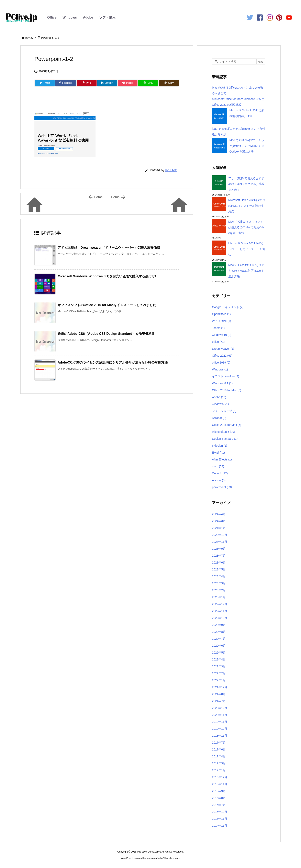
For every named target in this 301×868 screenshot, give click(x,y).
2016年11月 (220, 784)
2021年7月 (219, 701)
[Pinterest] (87, 83)
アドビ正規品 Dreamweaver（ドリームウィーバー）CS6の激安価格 (109, 248)
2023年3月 (219, 583)
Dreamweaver (223, 349)
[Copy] (169, 83)
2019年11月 (220, 722)
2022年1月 (219, 680)
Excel (218, 453)
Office (52, 17)
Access (219, 480)
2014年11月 (220, 826)
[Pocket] (128, 83)
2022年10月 (220, 618)
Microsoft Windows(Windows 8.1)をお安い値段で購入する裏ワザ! (107, 276)
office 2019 (221, 363)
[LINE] (148, 83)
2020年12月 (220, 708)
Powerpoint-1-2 (50, 38)
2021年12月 (220, 687)
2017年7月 (219, 743)
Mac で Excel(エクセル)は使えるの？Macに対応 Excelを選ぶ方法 (246, 271)
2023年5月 (219, 569)
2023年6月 (219, 563)
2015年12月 (220, 812)
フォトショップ (224, 411)
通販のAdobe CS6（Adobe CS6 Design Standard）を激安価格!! (106, 334)
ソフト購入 (107, 17)
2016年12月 (220, 777)
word (218, 466)
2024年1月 (219, 528)
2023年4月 (219, 576)
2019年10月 (220, 729)
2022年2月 (219, 673)
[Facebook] (66, 83)
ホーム (29, 38)
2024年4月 (219, 514)
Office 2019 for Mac (227, 390)
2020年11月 (220, 715)
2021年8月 (219, 694)
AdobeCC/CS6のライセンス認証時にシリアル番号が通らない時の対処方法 (113, 362)
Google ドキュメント (228, 307)
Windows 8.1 (222, 383)
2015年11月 (220, 819)
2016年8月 (219, 798)
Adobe (88, 17)
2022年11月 (220, 611)
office (218, 342)
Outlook (220, 473)
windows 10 (222, 335)
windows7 (220, 404)
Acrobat (219, 418)
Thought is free (171, 858)
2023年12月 (220, 535)
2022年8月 (219, 632)
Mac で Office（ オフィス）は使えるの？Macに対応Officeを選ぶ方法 (247, 227)
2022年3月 (219, 666)
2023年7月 (219, 556)
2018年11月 (220, 736)
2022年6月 (219, 646)
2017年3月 (219, 763)
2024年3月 (219, 521)
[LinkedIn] (107, 83)
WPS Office (221, 321)
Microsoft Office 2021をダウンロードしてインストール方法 (247, 249)
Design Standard (225, 439)
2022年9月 (219, 625)
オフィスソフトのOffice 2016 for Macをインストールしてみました (107, 305)
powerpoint (222, 487)
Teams (218, 328)
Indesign (220, 446)
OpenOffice (221, 314)
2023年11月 (220, 542)
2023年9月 (219, 549)
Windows (70, 17)
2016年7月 (219, 805)
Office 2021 (222, 356)
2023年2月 (219, 590)
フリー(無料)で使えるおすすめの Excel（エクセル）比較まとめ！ (246, 184)
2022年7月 (219, 639)
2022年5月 (219, 653)
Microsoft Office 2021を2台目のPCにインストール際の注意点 (247, 206)
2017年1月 (219, 770)
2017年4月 (219, 756)
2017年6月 (219, 749)
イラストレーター (226, 376)
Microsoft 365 (224, 432)
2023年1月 (219, 597)
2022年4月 (219, 659)
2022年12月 (220, 604)
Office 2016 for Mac (227, 425)
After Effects (222, 459)
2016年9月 (219, 791)
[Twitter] (45, 83)
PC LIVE (171, 170)
